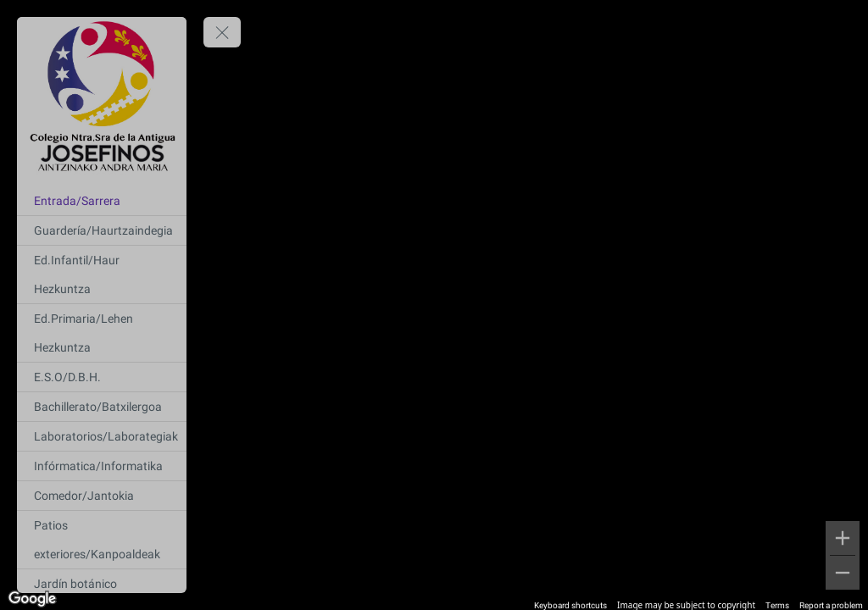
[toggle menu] (222, 32)
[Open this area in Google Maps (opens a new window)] (32, 599)
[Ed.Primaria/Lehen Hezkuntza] (102, 333)
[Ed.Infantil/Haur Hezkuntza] (102, 274)
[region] (434, 305)
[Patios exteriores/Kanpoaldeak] (102, 540)
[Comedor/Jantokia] (102, 496)
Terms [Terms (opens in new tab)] (777, 605)
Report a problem (831, 605)
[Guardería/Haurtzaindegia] (102, 230)
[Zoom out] (843, 573)
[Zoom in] (843, 538)
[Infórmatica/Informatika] (102, 466)
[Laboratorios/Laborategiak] (102, 436)
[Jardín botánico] (102, 584)
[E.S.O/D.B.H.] (102, 377)
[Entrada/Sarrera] (102, 201)
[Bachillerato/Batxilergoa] (102, 407)
